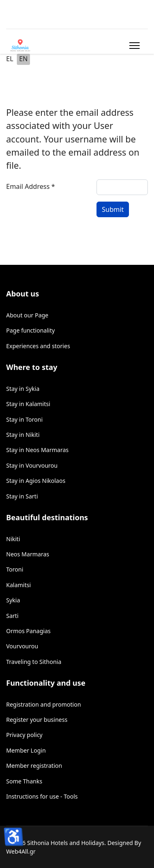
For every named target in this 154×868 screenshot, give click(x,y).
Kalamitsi (18, 585)
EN (23, 59)
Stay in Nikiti (23, 435)
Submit (113, 209)
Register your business (37, 720)
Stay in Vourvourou (32, 465)
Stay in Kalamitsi (28, 404)
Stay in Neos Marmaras (37, 450)
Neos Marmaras (28, 554)
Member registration (34, 766)
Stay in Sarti (22, 496)
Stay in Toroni (24, 419)
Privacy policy (24, 735)
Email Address (31, 186)
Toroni (15, 569)
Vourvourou (22, 646)
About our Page (27, 315)
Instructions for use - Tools (42, 796)
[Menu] (133, 46)
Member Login (26, 750)
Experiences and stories (38, 346)
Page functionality (30, 330)
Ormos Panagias (28, 631)
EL (10, 59)
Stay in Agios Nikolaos (36, 481)
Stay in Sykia (23, 389)
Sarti (12, 616)
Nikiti (13, 539)
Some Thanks (24, 781)
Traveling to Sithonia (34, 662)
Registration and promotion (44, 704)
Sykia (13, 600)
